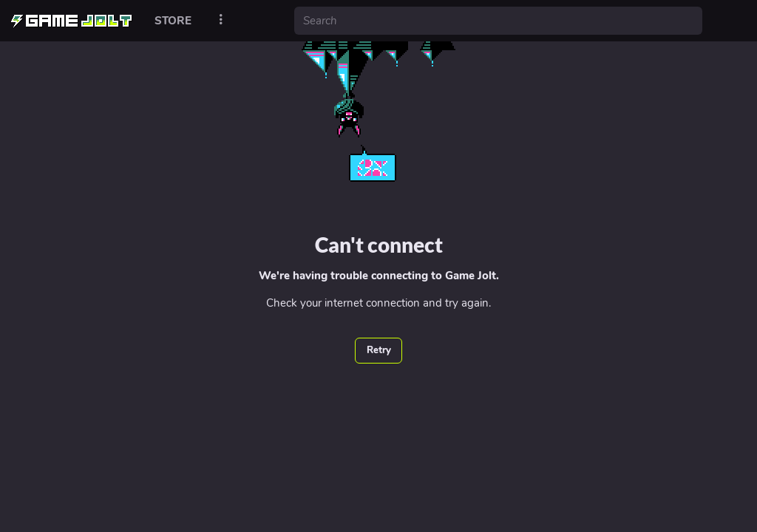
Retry (379, 350)
